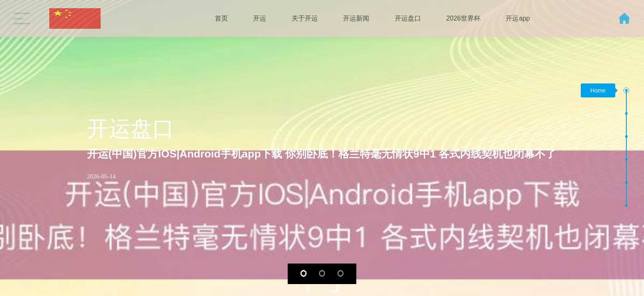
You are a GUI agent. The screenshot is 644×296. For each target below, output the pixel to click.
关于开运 (305, 18)
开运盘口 (408, 18)
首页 (221, 18)
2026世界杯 (463, 18)
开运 (260, 18)
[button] (304, 273)
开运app (518, 18)
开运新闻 (356, 18)
